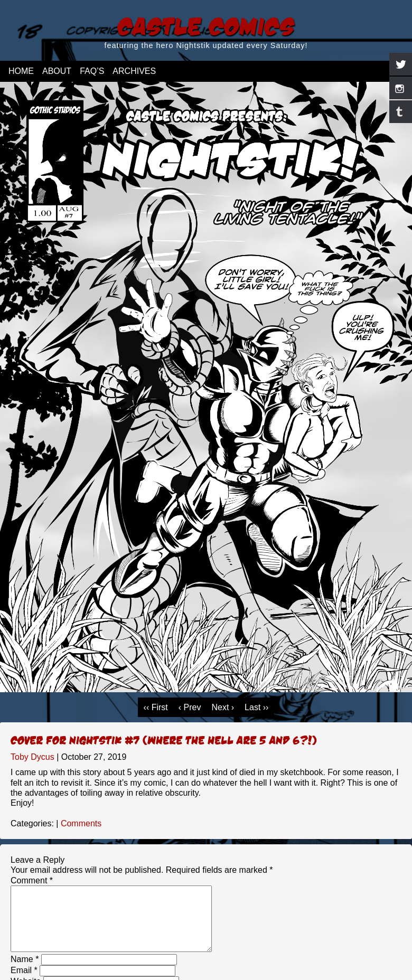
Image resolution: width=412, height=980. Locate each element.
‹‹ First (156, 707)
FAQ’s (92, 71)
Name (25, 972)
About (57, 71)
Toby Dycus (32, 757)
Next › (223, 707)
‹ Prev (190, 707)
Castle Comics (206, 25)
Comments (81, 823)
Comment (32, 880)
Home (21, 71)
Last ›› (256, 707)
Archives (134, 71)
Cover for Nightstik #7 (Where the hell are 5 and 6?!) (164, 740)
